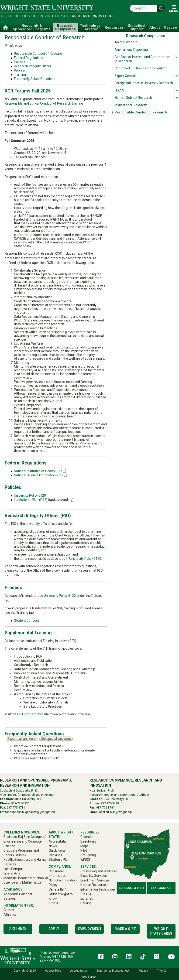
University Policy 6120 (30, 495)
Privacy (143, 971)
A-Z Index (18, 929)
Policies (20, 62)
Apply (54, 929)
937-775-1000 (50, 960)
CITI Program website (33, 714)
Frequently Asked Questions (35, 79)
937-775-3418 (110, 803)
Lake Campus (161, 888)
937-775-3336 (20, 803)
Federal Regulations (29, 58)
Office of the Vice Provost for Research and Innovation (47, 16)
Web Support (89, 977)
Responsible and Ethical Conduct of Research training (44, 103)
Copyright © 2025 (25, 971)
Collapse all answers (56, 739)
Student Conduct (26, 621)
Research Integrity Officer (33, 66)
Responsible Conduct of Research (39, 54)
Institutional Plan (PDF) (31, 500)
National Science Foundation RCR (38, 475)
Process (20, 70)
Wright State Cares (161, 931)
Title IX (161, 971)
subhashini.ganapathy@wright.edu (33, 812)
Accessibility (53, 971)
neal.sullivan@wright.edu (116, 812)
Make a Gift (125, 929)
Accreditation (79, 971)
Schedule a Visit (131, 888)
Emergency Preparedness (113, 971)
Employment (90, 929)
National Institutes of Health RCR (38, 471)
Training (20, 75)
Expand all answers (22, 739)
